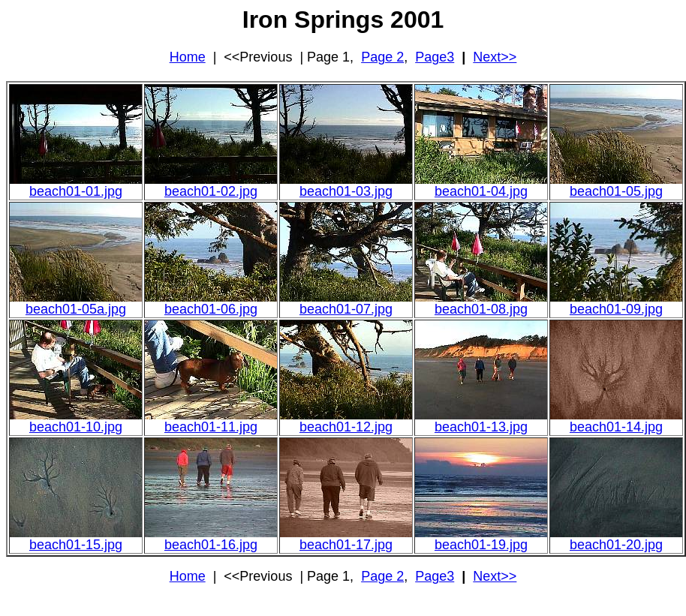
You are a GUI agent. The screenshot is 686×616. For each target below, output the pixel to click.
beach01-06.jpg (211, 309)
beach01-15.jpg (76, 545)
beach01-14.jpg (616, 427)
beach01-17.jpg (346, 545)
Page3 (435, 57)
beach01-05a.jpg (76, 309)
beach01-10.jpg (76, 427)
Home (188, 57)
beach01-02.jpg (211, 191)
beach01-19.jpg (481, 545)
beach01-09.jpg (616, 309)
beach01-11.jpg (211, 427)
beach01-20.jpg (616, 545)
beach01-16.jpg (211, 545)
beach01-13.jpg (481, 427)
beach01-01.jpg (76, 191)
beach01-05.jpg (616, 191)
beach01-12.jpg (346, 427)
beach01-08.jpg (481, 309)
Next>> (495, 57)
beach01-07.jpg (346, 309)
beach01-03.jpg (346, 191)
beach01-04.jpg (481, 191)
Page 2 (382, 57)
